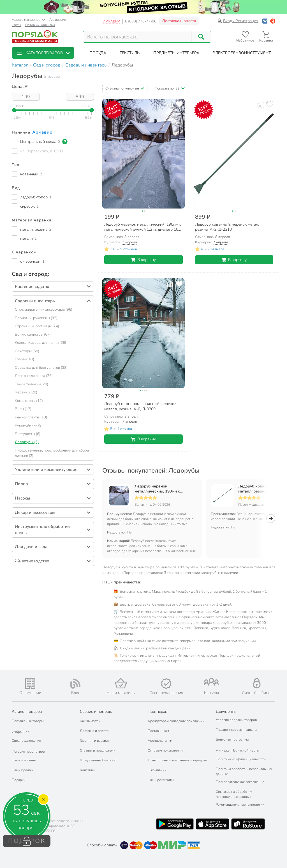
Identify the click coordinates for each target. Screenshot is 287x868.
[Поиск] (201, 37)
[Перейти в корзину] (266, 37)
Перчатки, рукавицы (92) (36, 318)
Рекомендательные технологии (240, 805)
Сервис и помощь (96, 712)
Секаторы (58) (27, 351)
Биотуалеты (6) (28, 434)
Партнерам (158, 712)
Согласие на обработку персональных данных (234, 794)
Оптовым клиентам (40, 25)
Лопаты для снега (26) (34, 376)
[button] (43, 53)
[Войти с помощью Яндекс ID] (273, 21)
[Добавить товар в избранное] (179, 104)
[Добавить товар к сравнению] (170, 104)
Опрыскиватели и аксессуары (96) (44, 310)
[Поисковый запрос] (137, 37)
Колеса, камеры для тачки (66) (40, 343)
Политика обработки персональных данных (244, 771)
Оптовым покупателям (165, 750)
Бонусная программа (232, 739)
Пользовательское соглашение (240, 782)
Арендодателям (160, 741)
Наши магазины (24, 760)
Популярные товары (28, 721)
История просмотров (28, 752)
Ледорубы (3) (27, 442)
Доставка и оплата (179, 21)
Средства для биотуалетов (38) (41, 368)
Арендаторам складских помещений (176, 721)
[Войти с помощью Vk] (265, 21)
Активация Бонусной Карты (238, 750)
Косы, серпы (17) (29, 401)
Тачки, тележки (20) (32, 384)
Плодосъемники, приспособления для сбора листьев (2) (52, 453)
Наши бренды (23, 770)
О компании (157, 770)
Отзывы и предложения (99, 750)
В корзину (143, 260)
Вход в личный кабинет (98, 760)
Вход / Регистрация (238, 21)
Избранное (20, 732)
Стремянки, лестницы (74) (37, 326)
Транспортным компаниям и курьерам (177, 760)
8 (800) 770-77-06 (141, 21)
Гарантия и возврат (94, 741)
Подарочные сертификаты (237, 730)
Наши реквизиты (161, 780)
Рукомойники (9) (29, 425)
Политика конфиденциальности (241, 759)
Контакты (87, 770)
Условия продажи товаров (236, 720)
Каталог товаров (27, 712)
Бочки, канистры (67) (33, 335)
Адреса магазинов (28, 20)
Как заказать (90, 721)
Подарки (19, 780)
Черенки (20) (26, 392)
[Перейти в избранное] (245, 37)
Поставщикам (158, 731)
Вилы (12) (23, 409)
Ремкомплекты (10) (31, 417)
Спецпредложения (26, 741)
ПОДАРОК (27, 841)
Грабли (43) (25, 359)
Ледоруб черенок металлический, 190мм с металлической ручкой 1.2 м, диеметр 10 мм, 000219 (161, 489)
